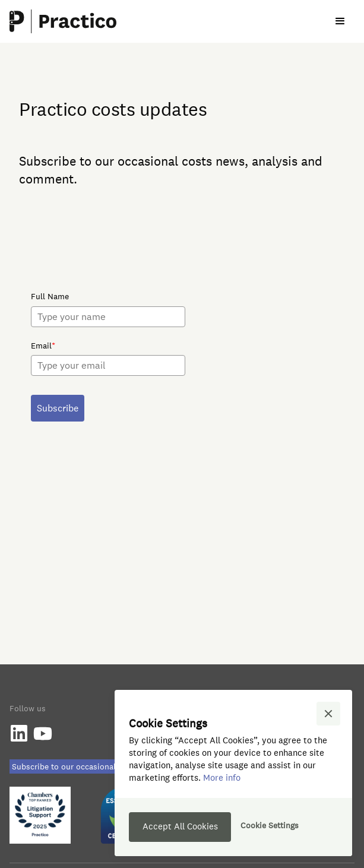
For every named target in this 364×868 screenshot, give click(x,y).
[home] (63, 22)
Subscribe (58, 408)
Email (43, 346)
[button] (340, 21)
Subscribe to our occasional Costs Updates (92, 766)
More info (222, 777)
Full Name (50, 296)
